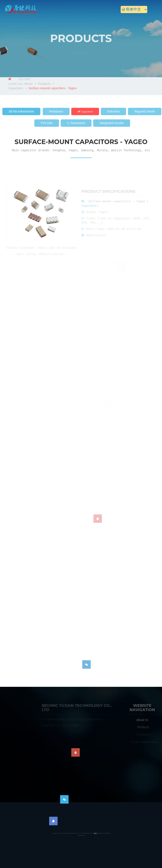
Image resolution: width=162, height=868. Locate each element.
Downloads (87, 17)
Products (60, 17)
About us (36, 17)
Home (17, 17)
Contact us (22, 25)
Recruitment (133, 17)
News (110, 17)
